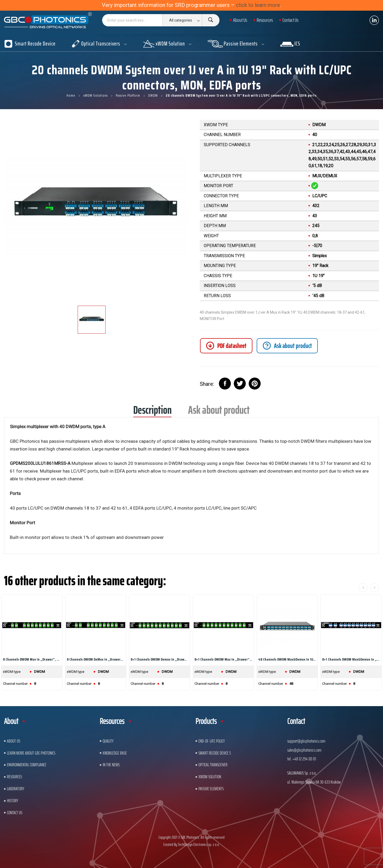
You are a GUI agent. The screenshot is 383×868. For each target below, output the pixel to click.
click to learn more (258, 5)
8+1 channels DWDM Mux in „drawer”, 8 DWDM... (223, 659)
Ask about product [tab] (219, 412)
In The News (111, 765)
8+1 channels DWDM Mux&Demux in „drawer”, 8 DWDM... (351, 659)
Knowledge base (115, 753)
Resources (14, 777)
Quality (108, 741)
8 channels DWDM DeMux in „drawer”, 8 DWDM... (96, 659)
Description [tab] (152, 412)
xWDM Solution (210, 777)
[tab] (287, 346)
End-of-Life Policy (212, 741)
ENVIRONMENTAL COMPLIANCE (27, 765)
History (13, 801)
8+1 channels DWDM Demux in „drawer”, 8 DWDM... (160, 659)
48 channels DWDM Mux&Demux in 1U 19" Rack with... (287, 659)
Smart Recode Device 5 (215, 753)
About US (14, 741)
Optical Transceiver (213, 765)
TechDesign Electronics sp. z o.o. (199, 844)
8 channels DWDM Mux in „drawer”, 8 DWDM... (32, 659)
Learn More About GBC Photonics (31, 753)
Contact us (15, 813)
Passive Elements (211, 789)
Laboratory (16, 789)
